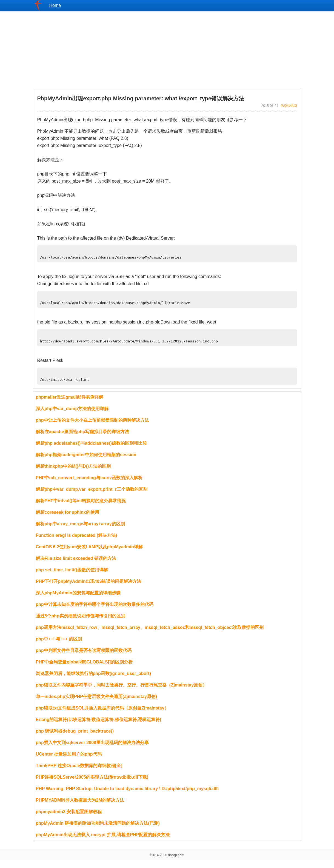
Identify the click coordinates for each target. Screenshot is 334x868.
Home (55, 5)
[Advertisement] (167, 50)
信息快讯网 (289, 106)
